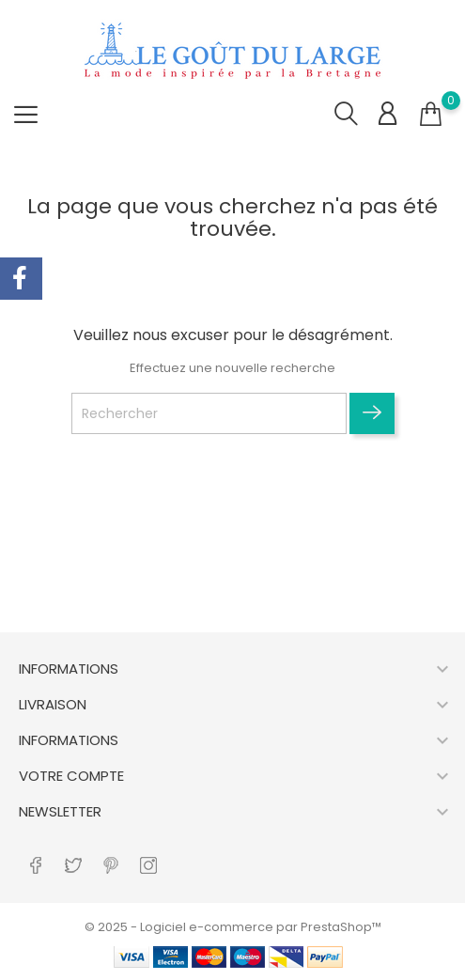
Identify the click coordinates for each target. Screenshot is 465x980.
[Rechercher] (209, 413)
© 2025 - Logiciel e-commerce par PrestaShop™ (233, 927)
